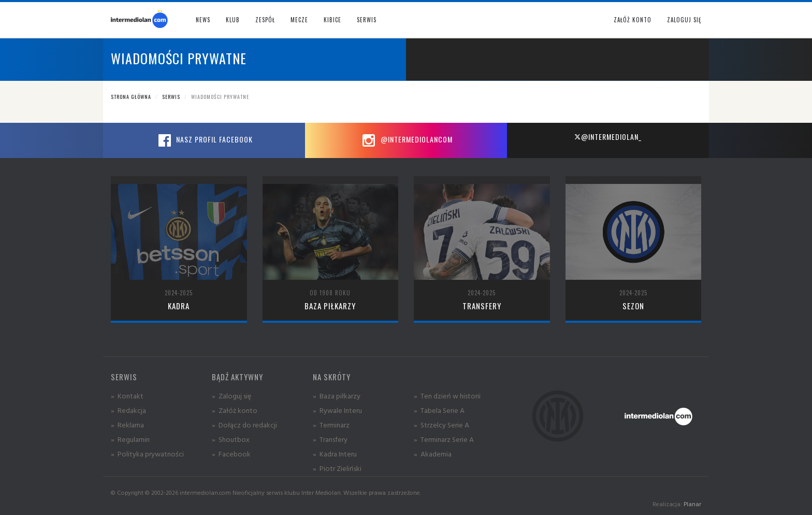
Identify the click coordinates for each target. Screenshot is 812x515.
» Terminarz (331, 425)
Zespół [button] (265, 20)
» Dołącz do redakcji (244, 425)
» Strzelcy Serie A (441, 425)
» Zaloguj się (231, 396)
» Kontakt (127, 396)
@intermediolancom (406, 140)
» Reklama (127, 425)
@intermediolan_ (608, 137)
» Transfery (330, 439)
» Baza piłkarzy (337, 396)
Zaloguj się (684, 20)
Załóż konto (633, 20)
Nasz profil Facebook (204, 140)
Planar (692, 504)
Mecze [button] (299, 20)
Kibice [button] (332, 20)
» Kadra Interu (335, 454)
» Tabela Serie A (439, 410)
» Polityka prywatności (147, 454)
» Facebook (231, 454)
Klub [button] (233, 20)
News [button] (203, 20)
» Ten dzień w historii (447, 396)
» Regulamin (130, 439)
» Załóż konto (235, 410)
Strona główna (131, 97)
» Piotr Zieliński (337, 468)
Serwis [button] (367, 20)
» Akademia (433, 454)
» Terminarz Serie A (444, 439)
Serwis (171, 97)
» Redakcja (128, 410)
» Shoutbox (231, 439)
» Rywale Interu (337, 410)
